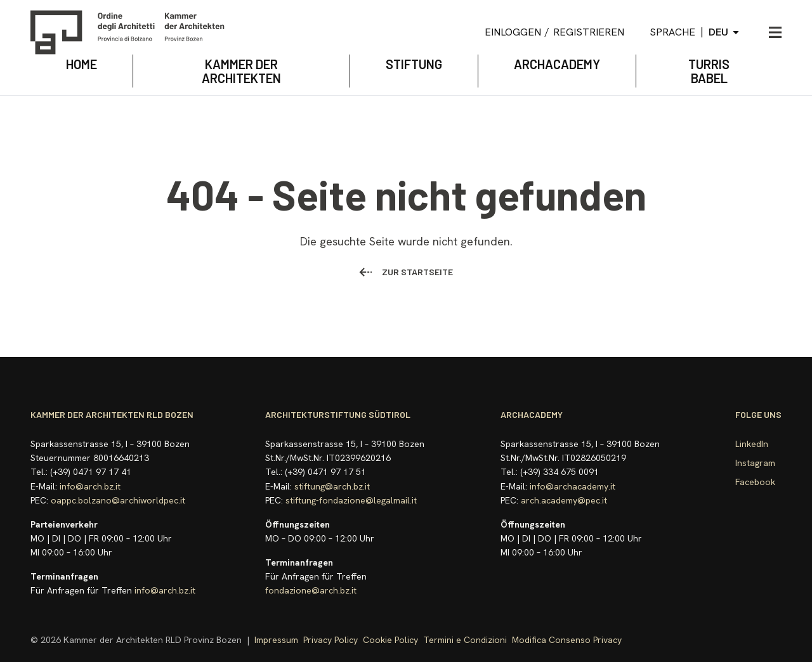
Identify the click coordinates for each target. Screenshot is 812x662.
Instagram (755, 463)
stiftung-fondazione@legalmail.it (351, 500)
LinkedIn (752, 444)
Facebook (755, 482)
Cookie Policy (390, 640)
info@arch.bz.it (90, 486)
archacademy (557, 64)
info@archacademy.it (573, 486)
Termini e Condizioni (465, 640)
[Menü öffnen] (775, 32)
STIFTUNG (414, 64)
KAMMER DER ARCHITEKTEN (241, 71)
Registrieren (589, 32)
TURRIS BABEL (709, 71)
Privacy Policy (331, 640)
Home (82, 64)
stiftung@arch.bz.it (332, 486)
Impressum (276, 640)
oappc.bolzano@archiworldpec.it (118, 500)
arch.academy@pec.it (564, 500)
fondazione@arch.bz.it (311, 590)
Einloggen (513, 32)
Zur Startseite (406, 272)
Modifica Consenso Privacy (567, 640)
